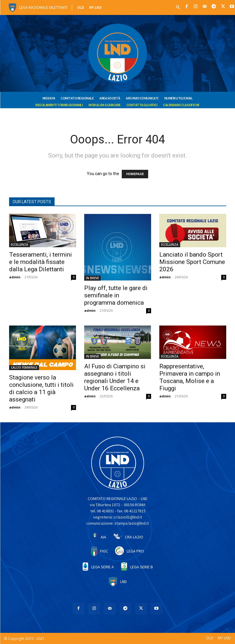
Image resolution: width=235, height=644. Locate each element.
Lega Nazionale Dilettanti (43, 7)
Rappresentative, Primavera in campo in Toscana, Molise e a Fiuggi (190, 377)
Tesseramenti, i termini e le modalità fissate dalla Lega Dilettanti (40, 262)
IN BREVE (92, 278)
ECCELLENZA (20, 245)
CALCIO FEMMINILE (24, 367)
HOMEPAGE (135, 174)
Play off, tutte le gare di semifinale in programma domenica (116, 295)
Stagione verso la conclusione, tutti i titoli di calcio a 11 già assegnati (41, 388)
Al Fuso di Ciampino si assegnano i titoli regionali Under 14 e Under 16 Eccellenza (115, 377)
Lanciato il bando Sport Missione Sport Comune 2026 (192, 262)
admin (15, 277)
